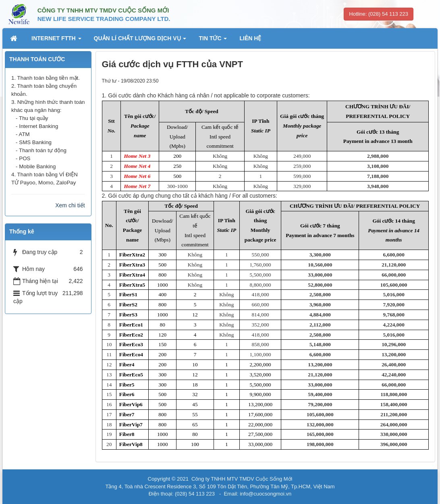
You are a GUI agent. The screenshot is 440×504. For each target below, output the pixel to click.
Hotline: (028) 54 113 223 (379, 14)
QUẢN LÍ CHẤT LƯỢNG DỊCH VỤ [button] (140, 41)
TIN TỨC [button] (213, 41)
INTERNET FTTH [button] (56, 41)
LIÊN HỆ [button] (250, 38)
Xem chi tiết (70, 205)
